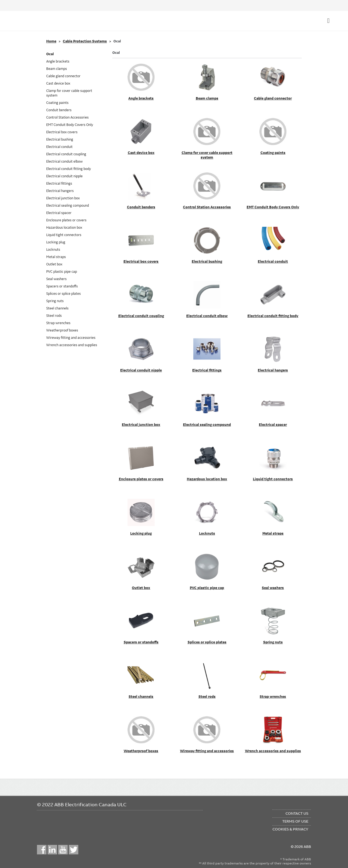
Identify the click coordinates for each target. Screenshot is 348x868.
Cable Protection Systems (85, 41)
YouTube (63, 850)
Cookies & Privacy (290, 829)
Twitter (74, 850)
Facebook (42, 850)
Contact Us (297, 813)
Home (51, 41)
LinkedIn (52, 850)
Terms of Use (295, 821)
